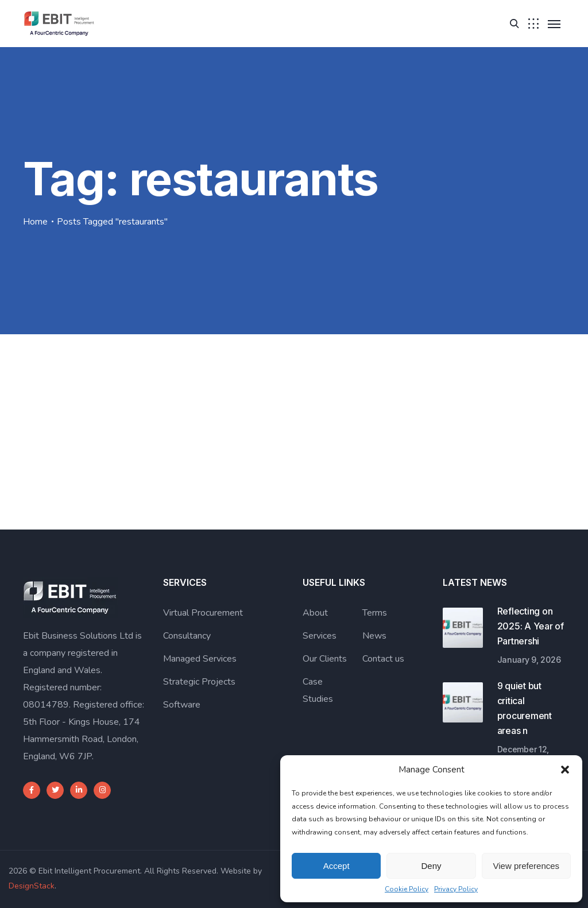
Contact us (383, 659)
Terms (375, 613)
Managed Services (200, 659)
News (374, 636)
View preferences (527, 866)
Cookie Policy (407, 889)
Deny (431, 866)
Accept (336, 866)
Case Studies (318, 690)
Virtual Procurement (203, 613)
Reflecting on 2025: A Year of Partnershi (531, 626)
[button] (565, 770)
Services (320, 636)
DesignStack (32, 886)
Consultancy (187, 636)
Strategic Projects (199, 682)
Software (182, 705)
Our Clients (325, 659)
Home (35, 222)
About (315, 613)
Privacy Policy (456, 889)
